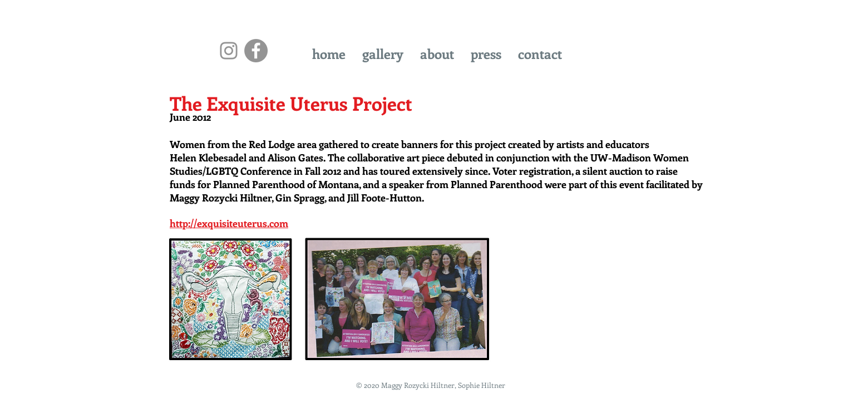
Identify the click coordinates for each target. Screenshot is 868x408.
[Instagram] (229, 51)
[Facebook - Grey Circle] (256, 51)
